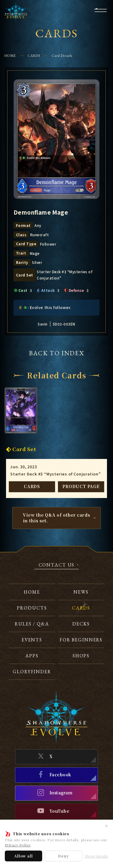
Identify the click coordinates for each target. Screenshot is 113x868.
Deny (63, 856)
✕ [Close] (106, 826)
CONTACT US (57, 565)
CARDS (34, 55)
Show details (96, 856)
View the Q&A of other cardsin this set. (56, 518)
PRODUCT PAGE (81, 486)
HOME (10, 55)
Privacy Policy (18, 845)
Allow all (23, 856)
